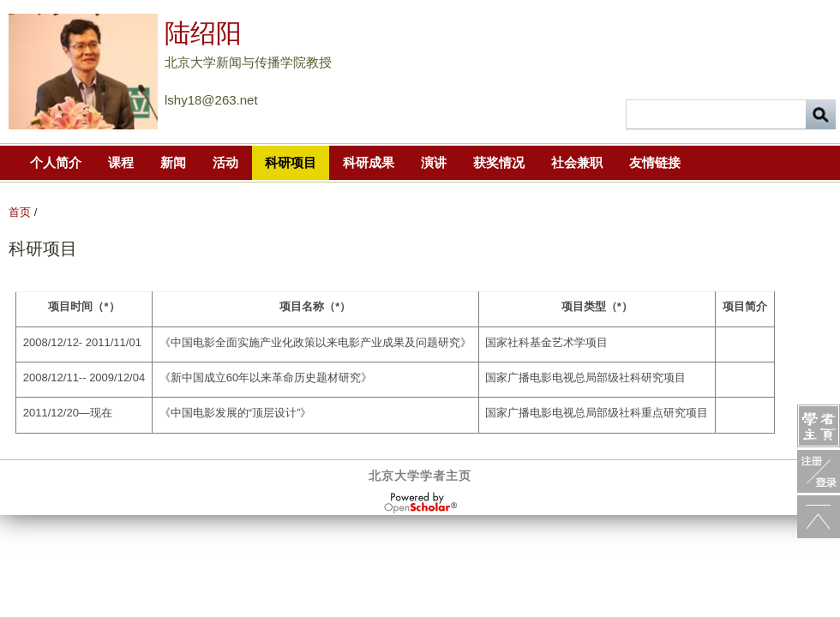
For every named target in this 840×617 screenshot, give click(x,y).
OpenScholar (420, 503)
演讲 (434, 162)
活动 (225, 162)
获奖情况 (499, 162)
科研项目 (291, 162)
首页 (20, 212)
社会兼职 (577, 162)
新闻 (173, 162)
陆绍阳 (203, 33)
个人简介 (56, 162)
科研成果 (369, 162)
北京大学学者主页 (420, 476)
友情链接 (655, 162)
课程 (121, 162)
